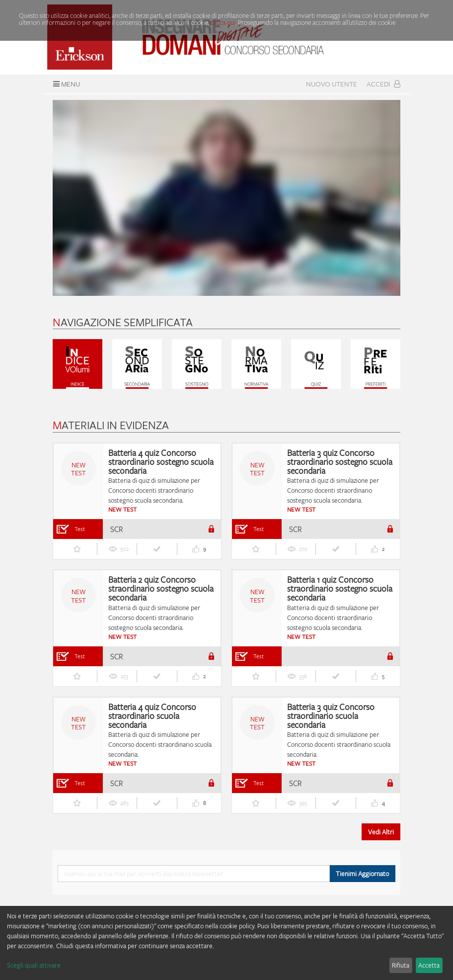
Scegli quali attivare (34, 965)
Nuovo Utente (332, 84)
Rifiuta (401, 965)
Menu (65, 84)
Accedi (383, 84)
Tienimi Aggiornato (362, 874)
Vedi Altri (381, 832)
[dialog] (226, 943)
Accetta (429, 965)
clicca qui (223, 22)
